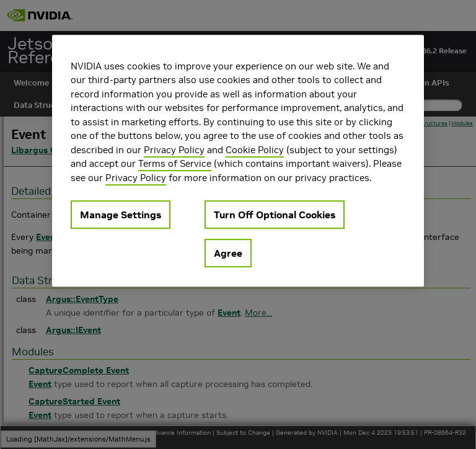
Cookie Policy (255, 150)
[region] (238, 161)
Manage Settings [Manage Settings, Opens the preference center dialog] (121, 215)
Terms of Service (175, 163)
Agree (228, 253)
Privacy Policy (174, 150)
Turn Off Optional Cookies (275, 215)
